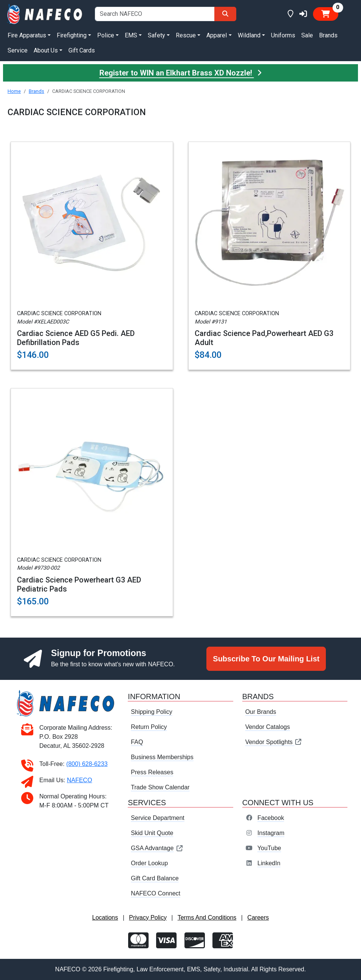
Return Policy (149, 727)
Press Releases (152, 772)
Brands (328, 35)
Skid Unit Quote (152, 833)
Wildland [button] (249, 35)
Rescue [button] (186, 35)
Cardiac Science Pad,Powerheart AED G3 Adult (264, 338)
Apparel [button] (217, 35)
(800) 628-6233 (87, 764)
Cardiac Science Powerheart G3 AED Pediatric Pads (79, 584)
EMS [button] (131, 35)
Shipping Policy (151, 712)
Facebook (271, 818)
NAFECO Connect (156, 893)
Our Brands (261, 712)
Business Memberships (162, 757)
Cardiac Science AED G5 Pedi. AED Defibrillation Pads (76, 338)
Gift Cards (82, 50)
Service (18, 50)
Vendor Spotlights (274, 742)
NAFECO (80, 780)
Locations (105, 918)
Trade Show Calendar (160, 787)
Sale (307, 35)
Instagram (271, 833)
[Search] (225, 14)
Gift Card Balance (155, 878)
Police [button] (106, 35)
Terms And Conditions (207, 918)
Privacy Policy (148, 918)
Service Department (157, 818)
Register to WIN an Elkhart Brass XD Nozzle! (181, 73)
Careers (258, 918)
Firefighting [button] (72, 35)
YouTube (269, 848)
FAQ (137, 742)
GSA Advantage (157, 848)
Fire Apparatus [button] (27, 35)
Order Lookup (149, 863)
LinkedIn (269, 863)
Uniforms (283, 35)
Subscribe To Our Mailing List (266, 659)
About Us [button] (46, 50)
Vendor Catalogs (268, 727)
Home (14, 91)
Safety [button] (156, 35)
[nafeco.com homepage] (45, 13)
